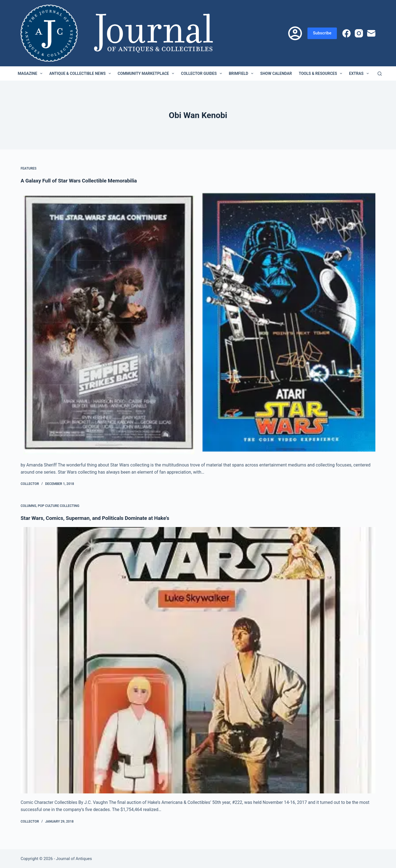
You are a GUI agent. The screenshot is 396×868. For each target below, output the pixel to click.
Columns (28, 506)
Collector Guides (203, 73)
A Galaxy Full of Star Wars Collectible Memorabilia (82, 181)
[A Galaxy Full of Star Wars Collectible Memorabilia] (198, 323)
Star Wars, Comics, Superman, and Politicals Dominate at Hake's (100, 518)
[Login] (295, 33)
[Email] (371, 33)
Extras (360, 73)
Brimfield (242, 73)
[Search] (380, 74)
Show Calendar (276, 73)
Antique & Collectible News (81, 73)
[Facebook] (346, 33)
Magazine (31, 73)
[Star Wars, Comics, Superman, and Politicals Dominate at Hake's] (198, 660)
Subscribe (322, 33)
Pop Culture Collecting (58, 506)
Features (29, 168)
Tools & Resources (321, 73)
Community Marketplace (147, 73)
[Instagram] (359, 33)
